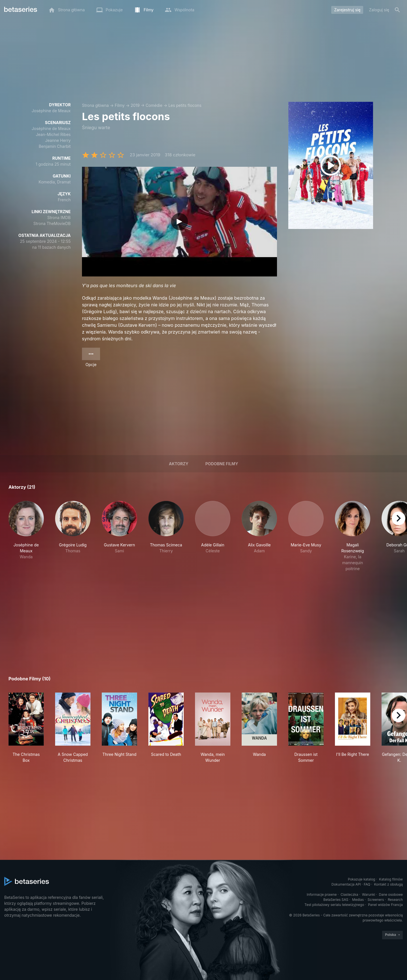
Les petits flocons (185, 105)
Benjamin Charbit (55, 146)
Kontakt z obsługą (388, 884)
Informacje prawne (322, 894)
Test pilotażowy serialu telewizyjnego (334, 905)
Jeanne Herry (58, 140)
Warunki (369, 894)
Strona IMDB (59, 218)
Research (395, 900)
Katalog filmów (391, 879)
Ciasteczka (349, 894)
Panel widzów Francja (385, 905)
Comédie (154, 105)
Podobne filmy (222, 464)
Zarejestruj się (347, 10)
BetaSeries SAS (336, 900)
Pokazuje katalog (362, 879)
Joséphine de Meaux (51, 111)
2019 (135, 105)
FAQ (367, 884)
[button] (26, 536)
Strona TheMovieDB (52, 223)
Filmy (120, 105)
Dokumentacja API (346, 884)
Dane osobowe (391, 894)
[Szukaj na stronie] (397, 10)
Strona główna (95, 105)
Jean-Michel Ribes (53, 134)
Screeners (376, 900)
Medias (358, 900)
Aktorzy (179, 464)
